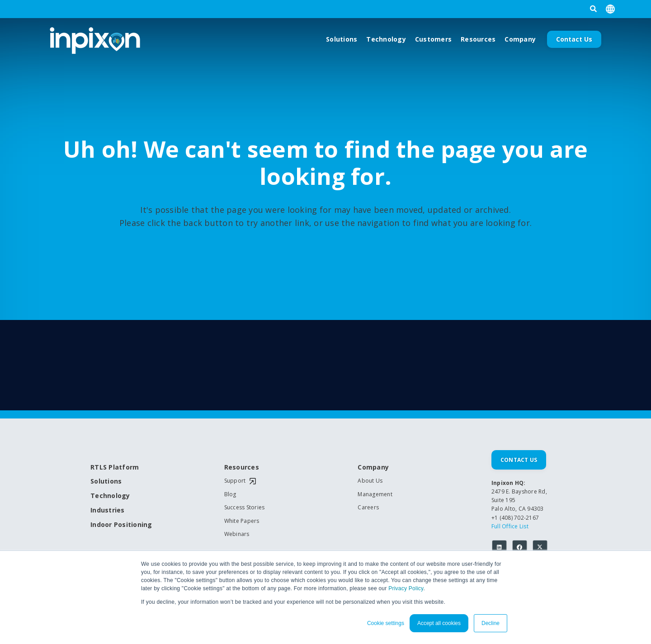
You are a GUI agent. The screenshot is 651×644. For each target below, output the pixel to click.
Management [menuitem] (375, 494)
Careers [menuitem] (368, 508)
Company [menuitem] (373, 468)
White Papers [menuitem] (242, 521)
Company (520, 39)
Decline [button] (491, 623)
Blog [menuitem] (230, 494)
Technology (386, 39)
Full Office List (510, 526)
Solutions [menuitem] (106, 482)
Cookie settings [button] (386, 623)
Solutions (342, 39)
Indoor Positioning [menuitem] (121, 525)
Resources (478, 39)
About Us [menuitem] (370, 481)
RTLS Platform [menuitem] (115, 468)
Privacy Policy (406, 588)
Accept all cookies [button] (439, 623)
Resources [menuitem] (242, 468)
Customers (433, 39)
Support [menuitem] (235, 481)
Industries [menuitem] (108, 510)
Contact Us (574, 39)
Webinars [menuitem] (237, 534)
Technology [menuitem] (110, 496)
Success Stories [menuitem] (245, 508)
